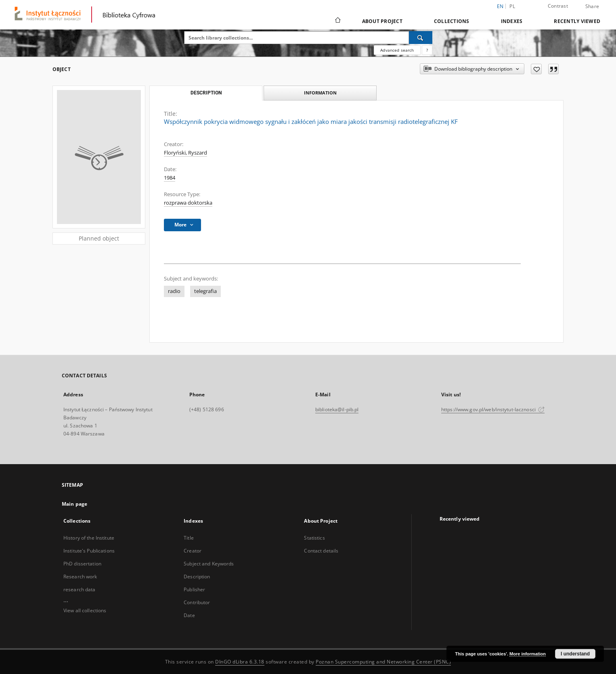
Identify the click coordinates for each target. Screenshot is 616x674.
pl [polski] (512, 6)
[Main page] (337, 21)
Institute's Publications (89, 551)
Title (189, 538)
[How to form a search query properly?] (427, 50)
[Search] (421, 38)
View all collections (85, 610)
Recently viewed (577, 21)
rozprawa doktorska (188, 203)
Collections (452, 21)
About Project (382, 21)
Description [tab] (206, 93)
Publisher (194, 589)
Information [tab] (320, 93)
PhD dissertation (82, 564)
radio (174, 291)
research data (80, 589)
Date (189, 615)
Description (197, 577)
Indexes (512, 21)
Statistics (314, 538)
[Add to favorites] (536, 69)
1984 (170, 178)
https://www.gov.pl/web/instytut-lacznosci (493, 409)
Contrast (558, 6)
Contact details (321, 551)
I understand (575, 654)
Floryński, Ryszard (185, 153)
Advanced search (397, 50)
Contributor (197, 602)
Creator (193, 551)
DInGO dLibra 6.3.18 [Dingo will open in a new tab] (240, 662)
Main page (74, 504)
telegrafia (205, 291)
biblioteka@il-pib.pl (337, 409)
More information (528, 654)
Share (592, 6)
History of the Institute (89, 538)
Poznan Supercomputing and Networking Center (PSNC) (383, 662)
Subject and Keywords (209, 564)
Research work (80, 577)
